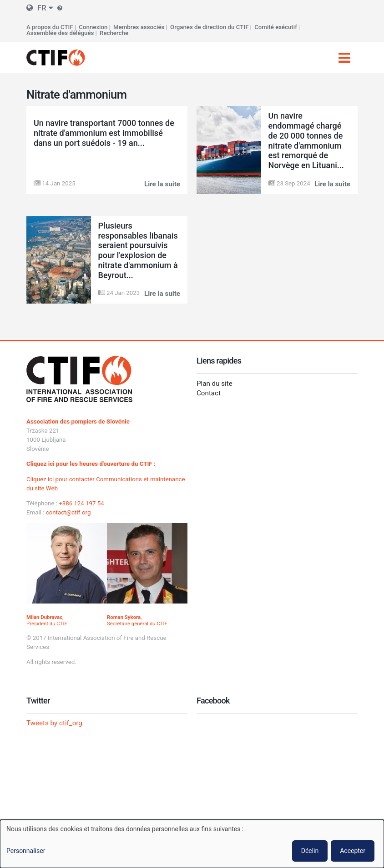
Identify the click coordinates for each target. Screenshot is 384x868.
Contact (209, 393)
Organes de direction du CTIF (210, 27)
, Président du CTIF (47, 620)
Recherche (114, 33)
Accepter (353, 851)
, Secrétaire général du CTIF (137, 620)
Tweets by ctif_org (54, 723)
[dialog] (192, 844)
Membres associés (139, 27)
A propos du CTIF (50, 27)
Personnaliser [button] (26, 851)
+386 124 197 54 (81, 503)
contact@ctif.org (68, 512)
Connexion (93, 27)
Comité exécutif (276, 27)
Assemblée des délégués (60, 33)
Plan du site (215, 384)
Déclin (310, 851)
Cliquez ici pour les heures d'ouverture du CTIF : (91, 464)
